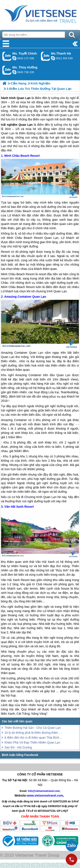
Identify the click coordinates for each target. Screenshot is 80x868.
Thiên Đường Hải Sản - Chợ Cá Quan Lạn (33, 728)
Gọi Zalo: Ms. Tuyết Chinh (7, 56)
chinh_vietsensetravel (14, 58)
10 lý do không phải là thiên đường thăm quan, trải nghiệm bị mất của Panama (34, 733)
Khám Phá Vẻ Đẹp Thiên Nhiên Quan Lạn (32, 742)
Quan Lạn (26, 125)
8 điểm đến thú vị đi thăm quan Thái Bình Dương (34, 738)
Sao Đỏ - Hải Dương (18, 747)
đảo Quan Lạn (60, 375)
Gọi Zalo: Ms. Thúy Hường (7, 70)
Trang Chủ (40, 14)
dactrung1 (14, 72)
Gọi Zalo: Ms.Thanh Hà (46, 56)
